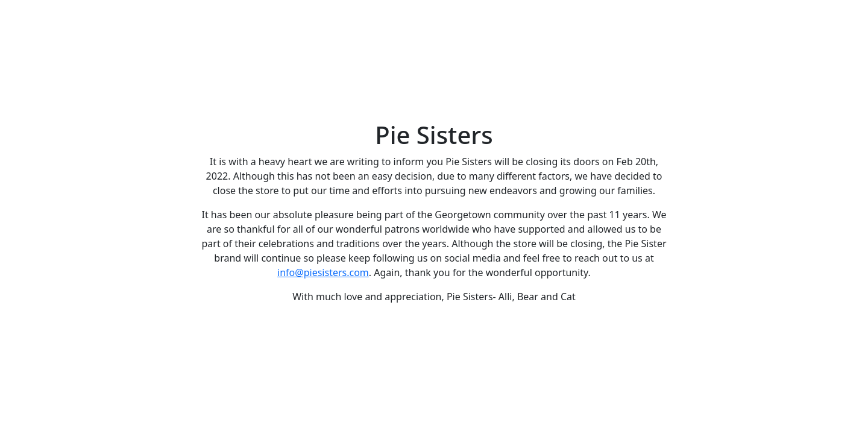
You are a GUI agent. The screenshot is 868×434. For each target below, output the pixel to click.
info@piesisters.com (323, 272)
